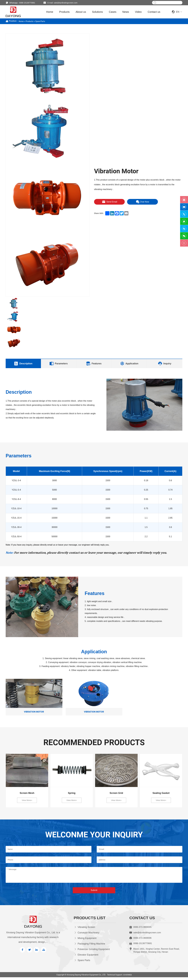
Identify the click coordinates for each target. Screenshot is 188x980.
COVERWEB (127, 977)
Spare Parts (42, 21)
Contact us (154, 12)
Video (138, 12)
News (126, 12)
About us (81, 12)
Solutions (97, 12)
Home (50, 12)
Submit (94, 893)
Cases (113, 12)
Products (64, 12)
